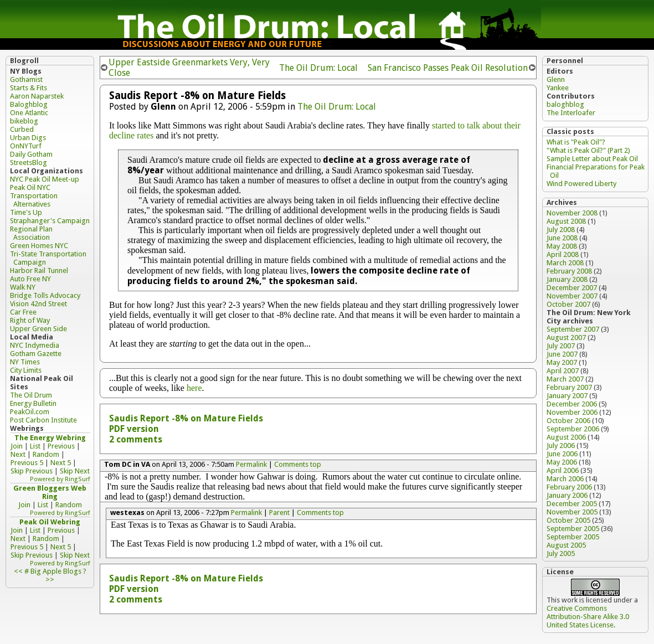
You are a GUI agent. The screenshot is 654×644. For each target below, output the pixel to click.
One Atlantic (29, 113)
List (35, 446)
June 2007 (562, 354)
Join (17, 446)
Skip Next (75, 471)
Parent (279, 512)
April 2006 (563, 470)
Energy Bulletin (33, 403)
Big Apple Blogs (56, 571)
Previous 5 (27, 463)
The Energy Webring (50, 438)
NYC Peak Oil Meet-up (45, 179)
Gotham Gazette (36, 354)
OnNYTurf (26, 146)
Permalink (251, 464)
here (194, 388)
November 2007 (572, 296)
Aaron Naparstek (37, 96)
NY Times (25, 362)
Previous (61, 446)
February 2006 (569, 487)
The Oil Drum (31, 395)
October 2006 (568, 421)
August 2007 (566, 338)
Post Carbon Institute (43, 420)
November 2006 (572, 412)
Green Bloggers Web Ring (50, 492)
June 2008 (562, 238)
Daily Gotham (31, 154)
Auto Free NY (30, 279)
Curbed (22, 129)
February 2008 (569, 271)
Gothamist (26, 79)
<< (18, 571)
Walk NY (23, 287)
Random (46, 454)
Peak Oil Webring (50, 522)
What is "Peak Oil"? (576, 142)
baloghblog (565, 104)
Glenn (556, 79)
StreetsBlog (29, 163)
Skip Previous (32, 471)
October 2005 (568, 520)
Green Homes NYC (39, 246)
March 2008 (565, 263)
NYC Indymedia (35, 345)
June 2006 (562, 454)
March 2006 (565, 479)
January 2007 (567, 396)
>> (50, 579)
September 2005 (573, 529)
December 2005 (572, 504)
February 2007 (569, 387)
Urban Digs (28, 138)
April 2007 (563, 371)
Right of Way (30, 320)
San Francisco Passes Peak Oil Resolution (448, 68)
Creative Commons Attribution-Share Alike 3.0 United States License (588, 617)
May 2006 (562, 462)
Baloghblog (29, 104)
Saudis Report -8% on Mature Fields (186, 418)
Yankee (558, 88)
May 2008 (562, 246)
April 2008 (563, 254)
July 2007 (561, 346)
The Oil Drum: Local (318, 68)
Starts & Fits (29, 88)
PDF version (134, 429)
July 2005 (561, 553)
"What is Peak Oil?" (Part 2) (588, 150)
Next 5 (61, 463)
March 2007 (565, 379)
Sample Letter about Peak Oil (592, 159)
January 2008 (567, 279)
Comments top (298, 464)
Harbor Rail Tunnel (39, 271)
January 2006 (567, 495)
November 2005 (572, 512)
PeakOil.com (30, 412)
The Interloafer (571, 113)
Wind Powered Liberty (581, 184)
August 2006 (566, 437)
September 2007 (573, 329)
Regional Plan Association (31, 233)
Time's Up (26, 212)
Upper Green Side (38, 329)
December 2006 (572, 404)
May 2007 (562, 362)
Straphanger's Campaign (50, 221)
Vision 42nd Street (38, 304)
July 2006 (561, 445)
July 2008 (561, 230)
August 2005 (566, 545)
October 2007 (568, 304)
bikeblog (24, 121)
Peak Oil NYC (30, 187)
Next (18, 454)
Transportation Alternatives (34, 200)
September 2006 (573, 429)
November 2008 (572, 213)
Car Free (23, 312)
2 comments (136, 439)
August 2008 (566, 221)
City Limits (26, 370)
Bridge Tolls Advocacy (45, 295)
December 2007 (572, 288)
